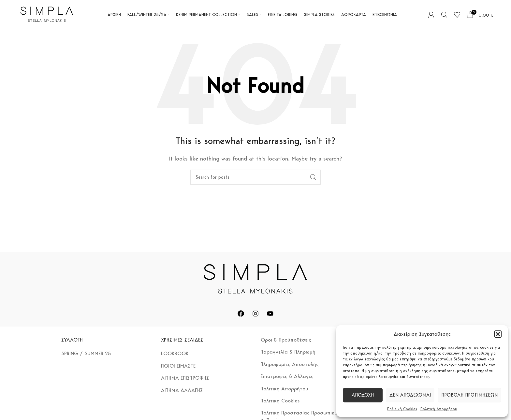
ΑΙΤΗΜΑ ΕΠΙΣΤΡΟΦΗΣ (185, 378)
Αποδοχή (363, 395)
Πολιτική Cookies (402, 409)
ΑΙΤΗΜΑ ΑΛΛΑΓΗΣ (182, 390)
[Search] (444, 15)
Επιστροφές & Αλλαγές (287, 376)
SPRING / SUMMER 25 (86, 353)
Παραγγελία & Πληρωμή (288, 352)
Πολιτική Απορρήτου (439, 409)
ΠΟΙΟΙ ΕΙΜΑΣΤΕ (178, 366)
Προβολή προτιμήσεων (469, 395)
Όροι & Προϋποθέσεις (286, 340)
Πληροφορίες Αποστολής (290, 364)
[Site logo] (47, 14)
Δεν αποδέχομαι (410, 395)
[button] (498, 334)
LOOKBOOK (175, 353)
